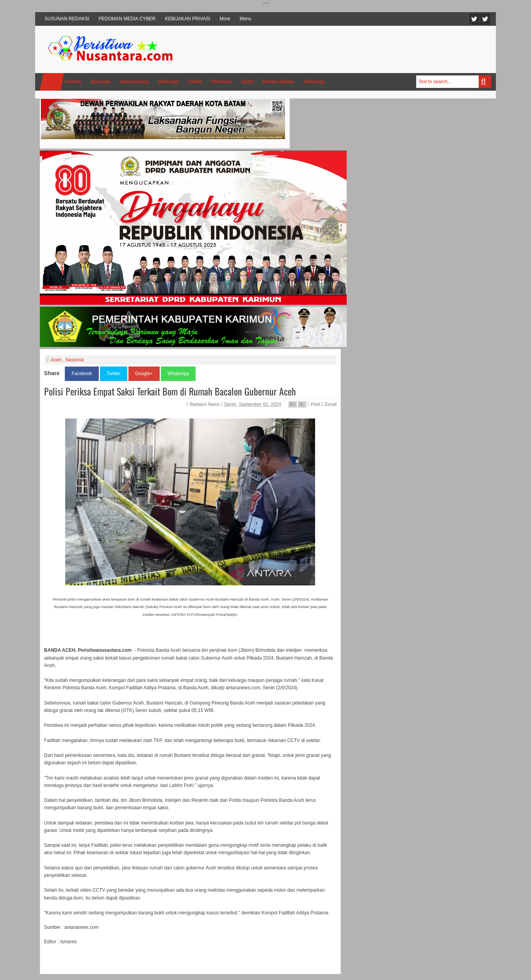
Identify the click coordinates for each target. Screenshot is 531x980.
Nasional (75, 360)
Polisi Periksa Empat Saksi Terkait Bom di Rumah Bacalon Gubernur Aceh (170, 391)
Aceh (56, 360)
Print (314, 404)
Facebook (485, 19)
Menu (246, 19)
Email (329, 404)
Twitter (474, 19)
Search (485, 82)
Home (52, 82)
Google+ (144, 374)
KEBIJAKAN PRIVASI (188, 19)
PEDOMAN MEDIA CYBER (127, 19)
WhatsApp (178, 374)
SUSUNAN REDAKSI (67, 19)
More (225, 19)
